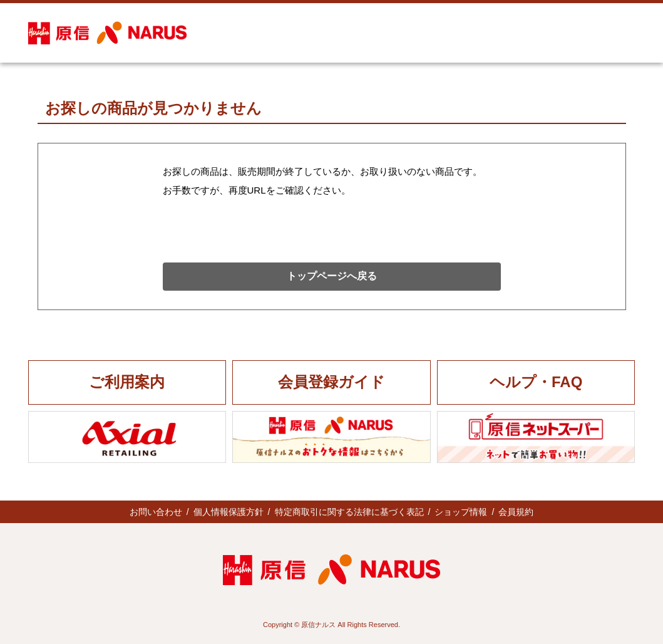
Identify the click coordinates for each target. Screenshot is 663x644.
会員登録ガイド (331, 382)
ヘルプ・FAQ (536, 382)
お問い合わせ (156, 512)
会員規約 (516, 512)
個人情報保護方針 (229, 512)
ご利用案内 (127, 382)
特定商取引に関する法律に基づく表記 (349, 512)
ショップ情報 (461, 512)
